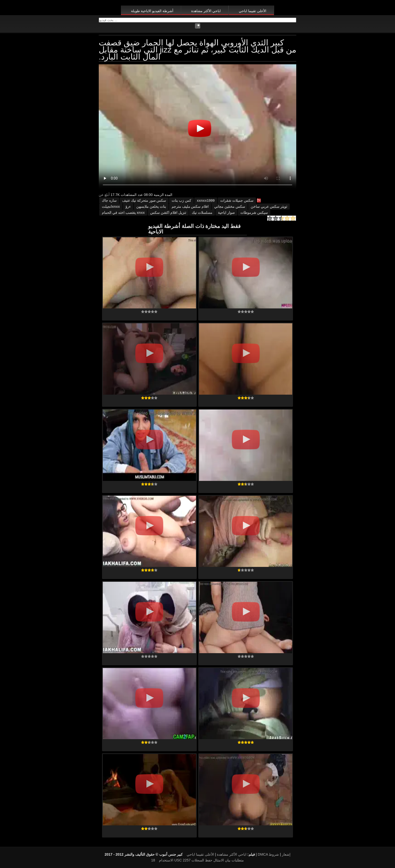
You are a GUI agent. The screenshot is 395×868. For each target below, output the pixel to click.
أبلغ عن (104, 195)
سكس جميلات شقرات (237, 200)
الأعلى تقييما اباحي (253, 11)
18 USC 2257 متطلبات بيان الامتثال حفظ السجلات (197, 860)
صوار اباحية (226, 213)
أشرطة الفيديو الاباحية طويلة (152, 11)
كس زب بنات (181, 200)
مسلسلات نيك (202, 213)
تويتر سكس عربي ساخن (269, 207)
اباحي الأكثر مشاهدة (206, 11)
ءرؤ (128, 207)
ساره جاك (109, 200)
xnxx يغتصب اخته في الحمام (123, 213)
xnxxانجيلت (111, 207)
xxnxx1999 (206, 200)
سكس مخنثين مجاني (230, 207)
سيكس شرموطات (254, 213)
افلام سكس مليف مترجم (190, 207)
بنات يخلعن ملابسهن (151, 207)
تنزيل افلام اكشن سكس (168, 213)
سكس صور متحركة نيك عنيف (144, 200)
